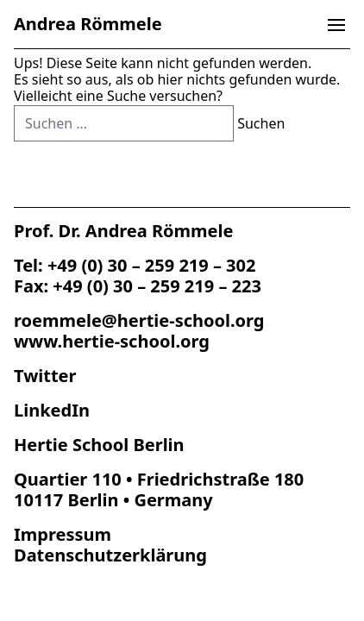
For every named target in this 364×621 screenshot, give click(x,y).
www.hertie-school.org (112, 341)
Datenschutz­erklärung (110, 555)
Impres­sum (63, 534)
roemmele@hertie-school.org (139, 320)
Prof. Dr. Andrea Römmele (123, 231)
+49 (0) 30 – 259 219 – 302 (152, 265)
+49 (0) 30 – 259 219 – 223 (157, 286)
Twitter (45, 376)
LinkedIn (52, 410)
